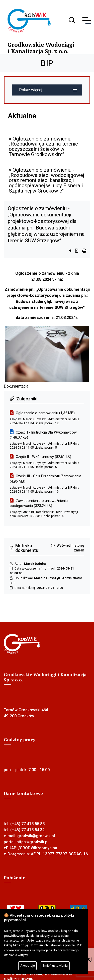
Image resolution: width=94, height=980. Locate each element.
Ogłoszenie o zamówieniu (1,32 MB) (45, 413)
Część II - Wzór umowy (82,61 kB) (43, 457)
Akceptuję (28, 966)
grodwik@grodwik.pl (36, 836)
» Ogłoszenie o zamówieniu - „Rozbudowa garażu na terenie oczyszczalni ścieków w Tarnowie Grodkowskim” (43, 147)
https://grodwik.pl (32, 842)
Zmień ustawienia (55, 966)
